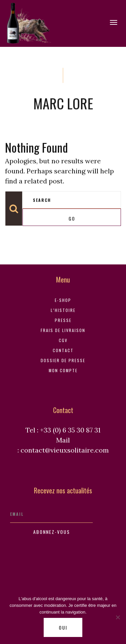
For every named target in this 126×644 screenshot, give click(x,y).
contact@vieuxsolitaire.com (65, 450)
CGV (63, 340)
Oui (63, 627)
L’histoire (63, 310)
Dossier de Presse (63, 360)
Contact (63, 350)
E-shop (63, 300)
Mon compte (63, 370)
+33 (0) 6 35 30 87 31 (70, 430)
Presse (63, 320)
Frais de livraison (63, 330)
